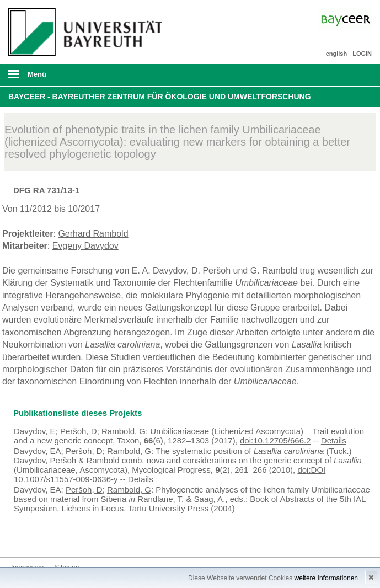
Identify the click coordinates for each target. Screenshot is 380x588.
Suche (336, 75)
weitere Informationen (326, 578)
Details (334, 440)
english (337, 54)
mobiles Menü (84, 78)
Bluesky (20, 536)
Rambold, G (124, 431)
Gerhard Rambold (93, 234)
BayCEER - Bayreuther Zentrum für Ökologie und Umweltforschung (160, 97)
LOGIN (362, 54)
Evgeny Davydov (85, 246)
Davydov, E (35, 431)
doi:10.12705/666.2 (275, 440)
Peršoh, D (79, 431)
